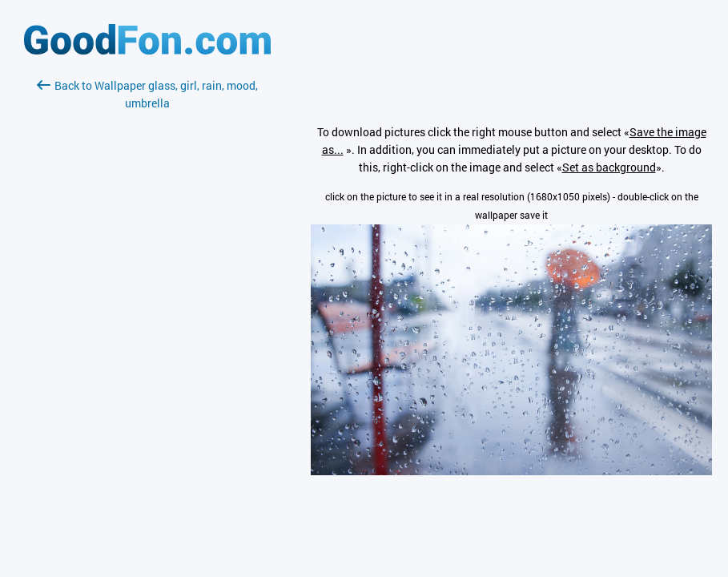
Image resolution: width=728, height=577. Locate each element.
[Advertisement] (147, 302)
